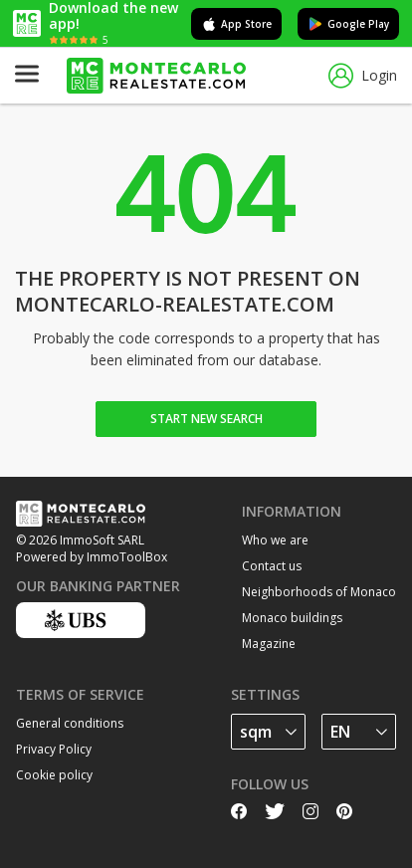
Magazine (269, 644)
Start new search (206, 419)
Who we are (275, 540)
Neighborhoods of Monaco (319, 592)
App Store (236, 24)
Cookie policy (54, 775)
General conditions (70, 723)
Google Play (348, 24)
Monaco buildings (292, 618)
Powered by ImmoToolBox (92, 557)
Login (363, 76)
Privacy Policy (54, 749)
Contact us (272, 566)
